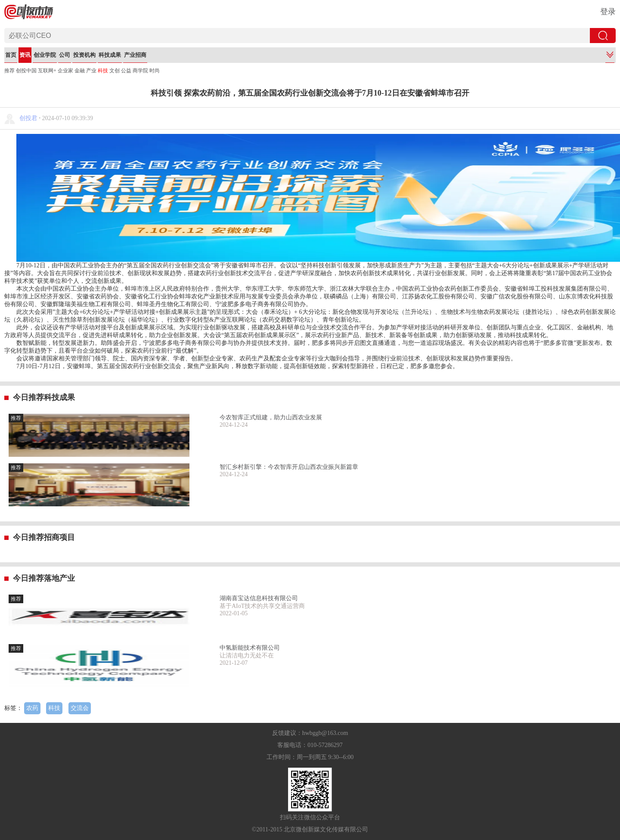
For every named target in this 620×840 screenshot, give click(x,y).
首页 (11, 55)
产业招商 (135, 55)
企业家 (65, 71)
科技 (103, 71)
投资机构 (84, 55)
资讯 (25, 55)
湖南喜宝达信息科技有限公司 (259, 598)
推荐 (9, 71)
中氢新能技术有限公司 (250, 648)
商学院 (140, 71)
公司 (65, 55)
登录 (608, 12)
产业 (91, 71)
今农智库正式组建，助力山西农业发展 (271, 417)
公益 (126, 71)
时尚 (155, 71)
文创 (115, 71)
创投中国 (26, 71)
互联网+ (47, 71)
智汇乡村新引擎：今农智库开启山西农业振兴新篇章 (289, 467)
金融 (80, 71)
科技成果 (110, 55)
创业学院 (45, 55)
